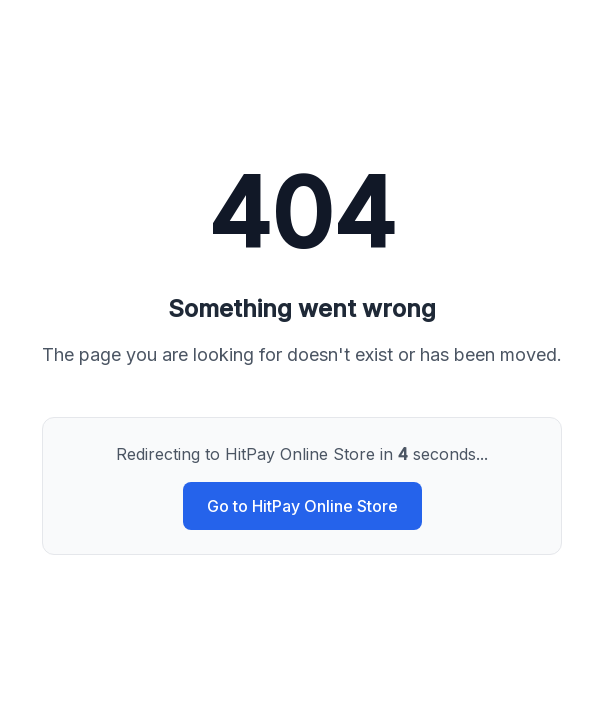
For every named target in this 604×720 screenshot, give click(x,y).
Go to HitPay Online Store (302, 506)
